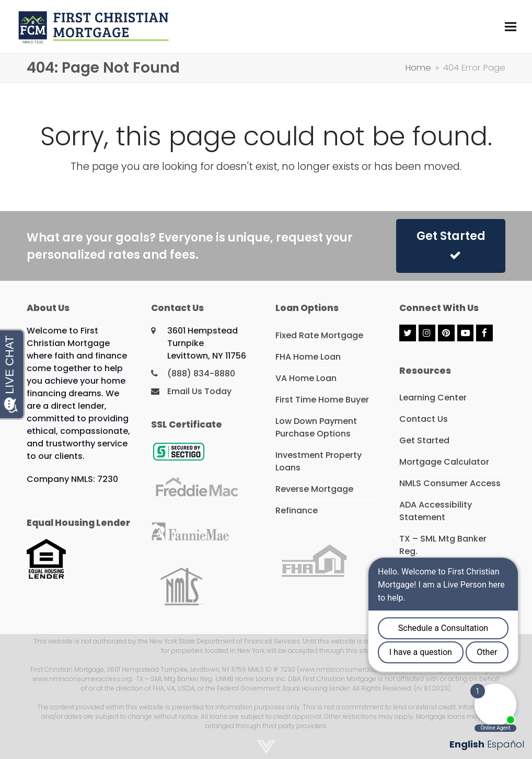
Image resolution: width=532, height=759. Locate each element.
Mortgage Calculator (444, 462)
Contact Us (424, 419)
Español (506, 744)
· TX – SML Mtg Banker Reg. (173, 679)
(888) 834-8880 (201, 373)
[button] (511, 26)
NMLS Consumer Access (450, 483)
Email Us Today (199, 391)
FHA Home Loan (308, 357)
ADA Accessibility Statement (436, 511)
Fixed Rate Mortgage (319, 335)
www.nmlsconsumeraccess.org (82, 679)
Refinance (297, 510)
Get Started (451, 244)
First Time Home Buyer (322, 400)
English (467, 744)
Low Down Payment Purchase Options (316, 427)
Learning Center (433, 398)
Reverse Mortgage (314, 489)
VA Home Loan (306, 378)
